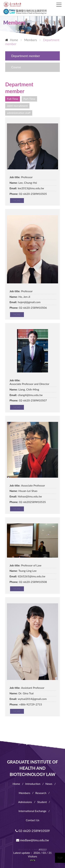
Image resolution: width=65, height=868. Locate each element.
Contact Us (33, 820)
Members (24, 793)
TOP (60, 858)
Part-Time (29, 99)
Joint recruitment (17, 106)
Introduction (33, 784)
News (49, 784)
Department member (26, 56)
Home (12, 40)
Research (41, 793)
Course (16, 67)
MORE (17, 200)
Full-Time (13, 99)
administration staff (19, 113)
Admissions (25, 802)
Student (42, 802)
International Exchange (32, 811)
